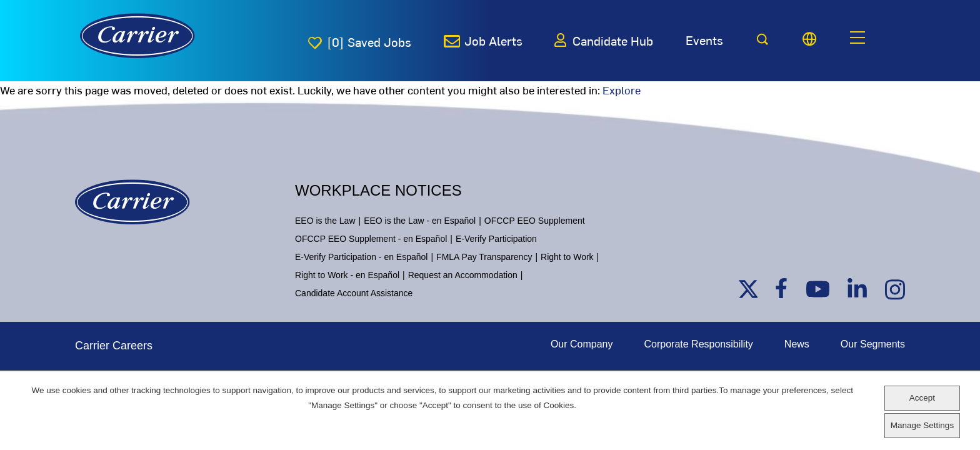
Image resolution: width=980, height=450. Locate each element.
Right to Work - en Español (347, 275)
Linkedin (857, 289)
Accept (922, 398)
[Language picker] (809, 39)
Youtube (815, 289)
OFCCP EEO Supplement (535, 221)
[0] (369, 42)
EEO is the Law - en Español (420, 221)
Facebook (785, 289)
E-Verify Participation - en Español (361, 257)
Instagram (895, 289)
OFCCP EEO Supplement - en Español (371, 239)
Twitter (747, 289)
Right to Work (567, 257)
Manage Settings (922, 425)
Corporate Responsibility (699, 344)
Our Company (582, 344)
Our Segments (873, 344)
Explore (622, 90)
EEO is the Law (325, 221)
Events (704, 40)
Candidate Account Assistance (354, 293)
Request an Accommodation (463, 275)
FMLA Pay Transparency (484, 257)
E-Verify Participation (496, 239)
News (797, 344)
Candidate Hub (613, 40)
